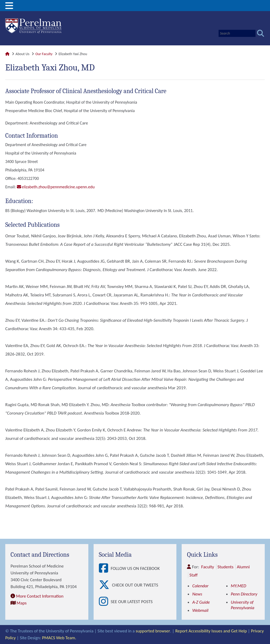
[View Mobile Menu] (9, 8)
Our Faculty (44, 54)
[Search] (237, 33)
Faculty (208, 567)
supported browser (153, 631)
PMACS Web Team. (59, 638)
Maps (22, 603)
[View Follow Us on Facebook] (105, 568)
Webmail (200, 610)
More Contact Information (40, 596)
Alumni (244, 567)
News (197, 594)
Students (226, 567)
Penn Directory (244, 594)
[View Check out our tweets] (105, 585)
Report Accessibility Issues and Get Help (211, 631)
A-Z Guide (201, 602)
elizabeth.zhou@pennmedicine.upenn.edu (58, 187)
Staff (193, 575)
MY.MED (238, 586)
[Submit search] (261, 33)
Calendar (200, 586)
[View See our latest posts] (105, 602)
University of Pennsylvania (243, 605)
